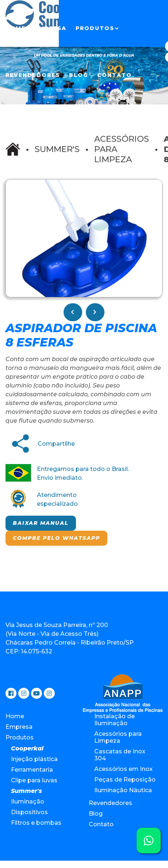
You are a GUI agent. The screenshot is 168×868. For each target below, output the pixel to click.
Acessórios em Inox (123, 769)
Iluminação (28, 802)
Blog (79, 75)
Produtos (95, 28)
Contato (114, 75)
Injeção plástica (34, 759)
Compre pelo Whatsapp (56, 538)
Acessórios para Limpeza (118, 737)
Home (16, 28)
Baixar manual (41, 523)
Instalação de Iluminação (114, 720)
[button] (156, 186)
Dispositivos (29, 812)
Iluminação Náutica (123, 790)
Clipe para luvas (34, 780)
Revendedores (33, 75)
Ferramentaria (32, 770)
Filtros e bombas (36, 823)
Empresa (51, 28)
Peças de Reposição (125, 780)
